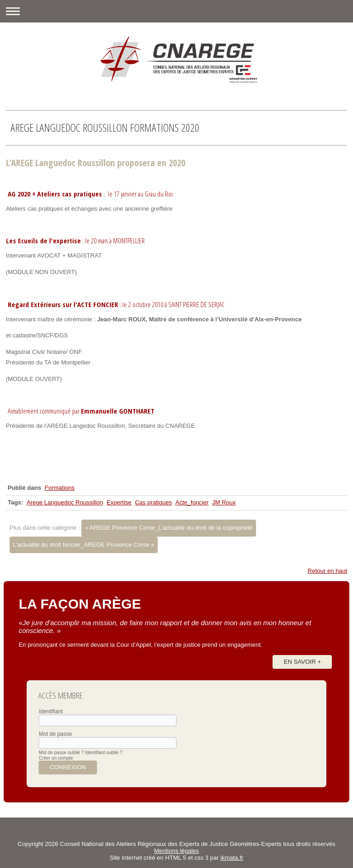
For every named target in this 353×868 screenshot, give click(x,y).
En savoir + (302, 662)
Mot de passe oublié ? (61, 753)
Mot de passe (55, 734)
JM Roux (224, 502)
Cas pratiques (154, 502)
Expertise (119, 502)
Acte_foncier (192, 502)
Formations (60, 488)
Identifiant (51, 711)
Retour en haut (327, 571)
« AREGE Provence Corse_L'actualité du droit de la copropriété (168, 528)
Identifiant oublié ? (104, 753)
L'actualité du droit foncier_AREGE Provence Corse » (84, 545)
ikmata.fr (232, 858)
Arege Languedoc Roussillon (65, 502)
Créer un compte (56, 758)
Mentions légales (176, 851)
